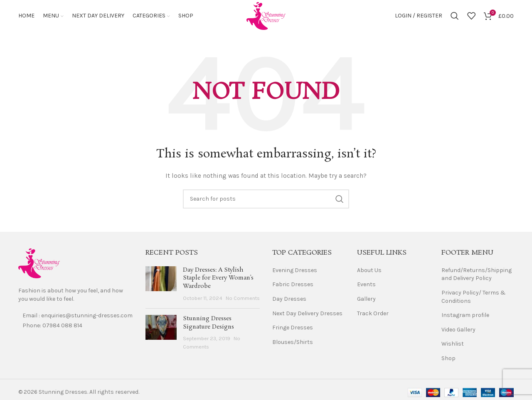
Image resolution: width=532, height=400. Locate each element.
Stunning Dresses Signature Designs (208, 324)
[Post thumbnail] (161, 285)
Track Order (373, 315)
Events (366, 286)
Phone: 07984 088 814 (52, 327)
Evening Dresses (295, 271)
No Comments (243, 299)
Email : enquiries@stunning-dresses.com (78, 317)
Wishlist (453, 345)
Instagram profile (465, 316)
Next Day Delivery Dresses (307, 315)
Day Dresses (289, 300)
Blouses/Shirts (293, 343)
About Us (369, 271)
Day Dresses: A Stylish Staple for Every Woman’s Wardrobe (218, 279)
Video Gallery (458, 331)
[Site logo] (266, 16)
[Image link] (39, 264)
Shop (448, 360)
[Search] (455, 17)
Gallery (366, 300)
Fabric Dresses (293, 286)
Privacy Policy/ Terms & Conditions (474, 298)
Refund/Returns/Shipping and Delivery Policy (477, 276)
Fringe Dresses (293, 329)
